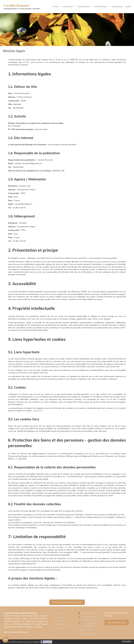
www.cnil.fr (38, 411)
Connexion (127, 641)
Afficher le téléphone (90, 624)
